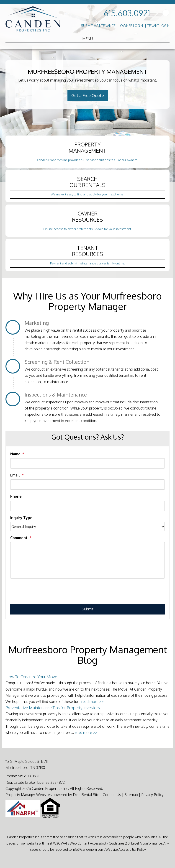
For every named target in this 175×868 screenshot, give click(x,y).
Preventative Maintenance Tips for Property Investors (53, 708)
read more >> (92, 702)
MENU (87, 39)
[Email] (87, 485)
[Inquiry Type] (87, 527)
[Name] (87, 463)
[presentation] (45, 593)
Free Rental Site (86, 795)
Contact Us (112, 795)
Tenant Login (158, 26)
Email (15, 475)
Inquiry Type (21, 518)
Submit (88, 609)
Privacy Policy (152, 795)
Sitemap (131, 795)
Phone (16, 496)
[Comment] (87, 560)
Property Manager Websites (29, 795)
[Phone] (87, 506)
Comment (19, 538)
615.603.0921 (127, 13)
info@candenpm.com (88, 849)
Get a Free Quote (88, 95)
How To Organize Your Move (31, 677)
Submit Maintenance (98, 26)
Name (15, 454)
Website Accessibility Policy (126, 849)
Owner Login (131, 26)
